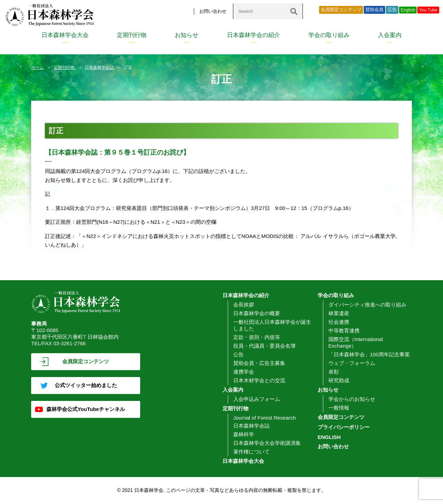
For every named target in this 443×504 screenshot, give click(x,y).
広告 (392, 10)
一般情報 (339, 408)
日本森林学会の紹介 (254, 35)
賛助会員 (374, 10)
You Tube (428, 10)
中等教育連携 (344, 331)
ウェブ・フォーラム (352, 363)
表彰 (334, 372)
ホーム (37, 67)
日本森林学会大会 (65, 35)
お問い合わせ (213, 11)
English (408, 10)
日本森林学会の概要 (257, 313)
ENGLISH (329, 437)
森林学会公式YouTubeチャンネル (86, 409)
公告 (238, 354)
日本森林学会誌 (100, 67)
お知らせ (187, 35)
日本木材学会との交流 (259, 380)
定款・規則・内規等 (257, 337)
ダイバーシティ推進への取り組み (367, 305)
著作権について (251, 452)
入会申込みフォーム (257, 399)
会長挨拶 (244, 305)
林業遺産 (339, 313)
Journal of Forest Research (265, 418)
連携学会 (244, 372)
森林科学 (244, 434)
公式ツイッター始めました (86, 385)
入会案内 (390, 35)
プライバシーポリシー (344, 427)
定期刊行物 (132, 35)
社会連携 (339, 322)
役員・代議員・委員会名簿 (264, 346)
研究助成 (339, 380)
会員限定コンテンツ (341, 10)
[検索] (294, 11)
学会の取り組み (329, 35)
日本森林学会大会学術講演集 (267, 443)
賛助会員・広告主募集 (259, 363)
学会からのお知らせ (352, 399)
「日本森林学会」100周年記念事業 (369, 354)
